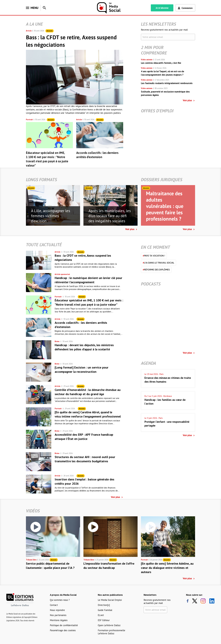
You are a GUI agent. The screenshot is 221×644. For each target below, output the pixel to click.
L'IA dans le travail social (158, 263)
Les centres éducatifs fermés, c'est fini (161, 63)
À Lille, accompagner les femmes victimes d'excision (51, 216)
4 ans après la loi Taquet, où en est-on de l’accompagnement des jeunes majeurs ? (163, 73)
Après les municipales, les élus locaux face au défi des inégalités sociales (110, 216)
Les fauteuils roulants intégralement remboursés (167, 83)
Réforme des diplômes (156, 270)
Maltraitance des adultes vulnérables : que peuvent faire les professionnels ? (165, 206)
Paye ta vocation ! (154, 256)
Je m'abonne (162, 8)
